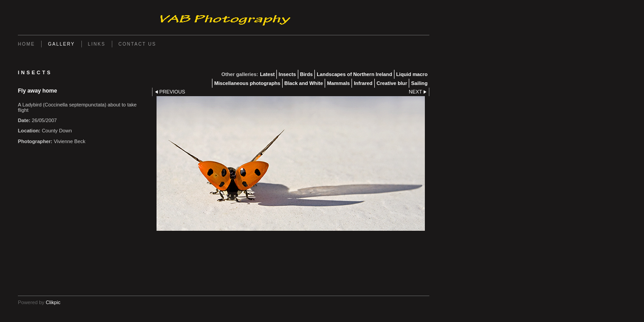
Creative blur (392, 83)
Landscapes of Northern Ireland (354, 74)
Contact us (138, 44)
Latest (267, 74)
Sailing (419, 83)
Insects (287, 74)
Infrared (363, 83)
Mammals (338, 83)
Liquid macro (412, 74)
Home (26, 44)
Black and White (304, 83)
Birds (307, 74)
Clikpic (53, 302)
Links (97, 44)
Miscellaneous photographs (247, 83)
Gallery (61, 44)
